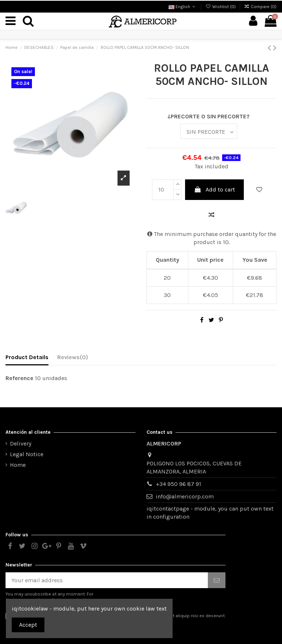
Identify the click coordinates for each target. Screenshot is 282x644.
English (183, 7)
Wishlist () (221, 7)
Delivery (21, 443)
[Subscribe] (217, 580)
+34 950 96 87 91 (178, 484)
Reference (19, 378)
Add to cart (215, 189)
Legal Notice (27, 454)
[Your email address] (107, 580)
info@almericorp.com (185, 496)
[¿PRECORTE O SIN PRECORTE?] (209, 131)
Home (18, 465)
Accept (28, 625)
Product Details (27, 357)
